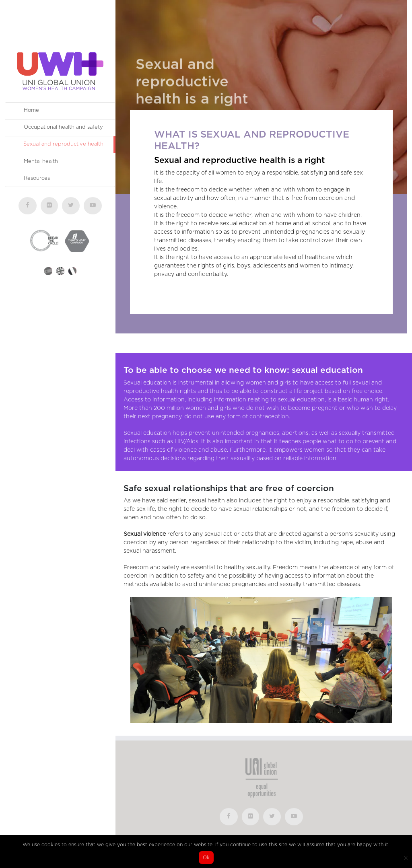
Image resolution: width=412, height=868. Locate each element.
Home (31, 110)
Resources (37, 178)
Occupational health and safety (63, 127)
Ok (206, 858)
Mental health (41, 161)
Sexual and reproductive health (63, 144)
